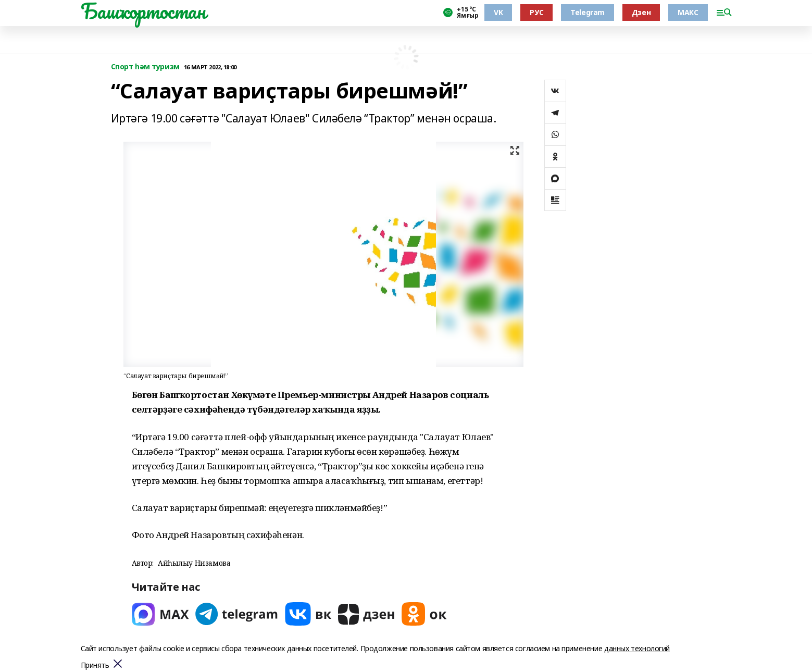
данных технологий (637, 648)
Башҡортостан (143, 11)
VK (498, 12)
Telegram (588, 12)
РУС (536, 12)
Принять (95, 665)
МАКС (688, 12)
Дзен (641, 12)
